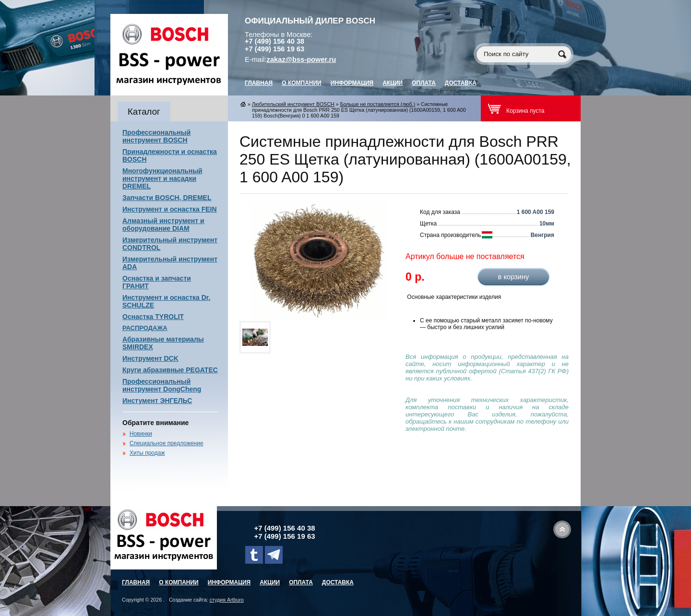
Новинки (141, 434)
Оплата (424, 83)
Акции (393, 83)
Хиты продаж (147, 453)
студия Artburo (227, 600)
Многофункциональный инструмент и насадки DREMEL (162, 178)
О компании (302, 83)
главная (259, 83)
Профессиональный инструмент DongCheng (162, 385)
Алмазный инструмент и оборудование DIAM (163, 225)
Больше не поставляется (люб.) (378, 104)
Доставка (461, 83)
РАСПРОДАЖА (145, 328)
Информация (352, 83)
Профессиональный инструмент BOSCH (156, 136)
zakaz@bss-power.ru (302, 59)
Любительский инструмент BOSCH (293, 104)
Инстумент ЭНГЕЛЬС (157, 401)
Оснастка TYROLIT (153, 317)
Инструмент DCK (150, 358)
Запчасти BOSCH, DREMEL (167, 198)
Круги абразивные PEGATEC (170, 370)
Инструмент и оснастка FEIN (170, 209)
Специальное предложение (167, 443)
